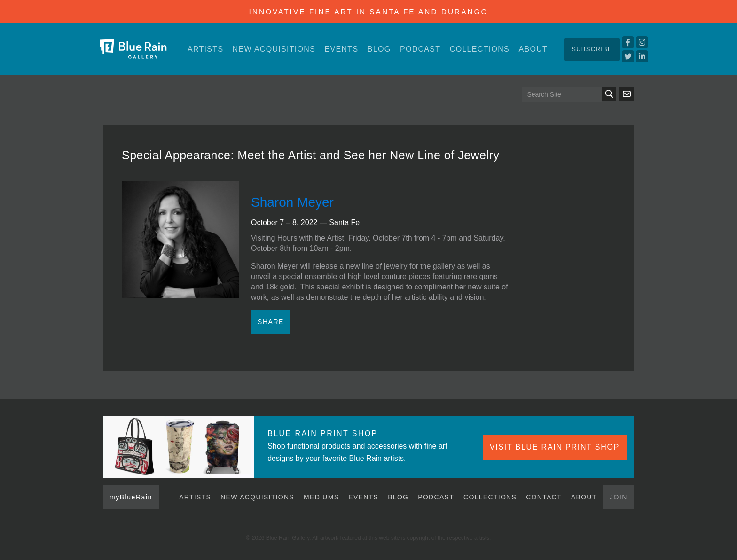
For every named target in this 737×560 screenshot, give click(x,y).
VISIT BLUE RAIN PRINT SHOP (555, 447)
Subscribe (592, 49)
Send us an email (627, 94)
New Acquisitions (274, 49)
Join (619, 497)
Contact (544, 497)
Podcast (420, 49)
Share (271, 322)
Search (609, 94)
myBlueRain (131, 497)
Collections (480, 49)
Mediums (321, 497)
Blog (379, 49)
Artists (205, 49)
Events (342, 49)
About (533, 49)
